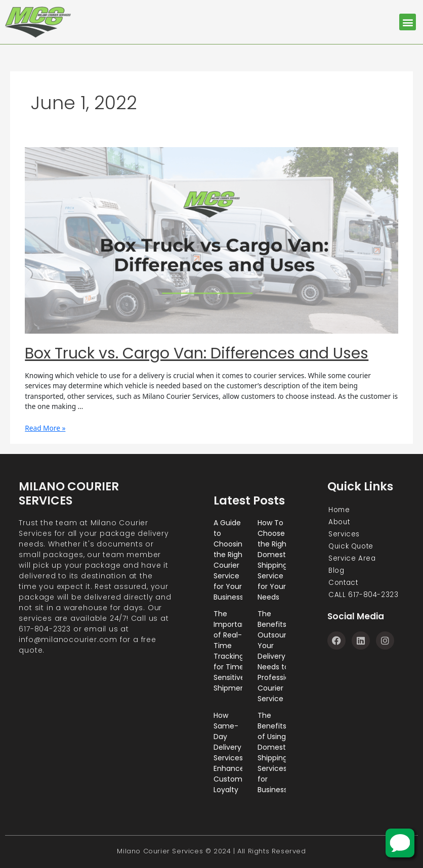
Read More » (45, 428)
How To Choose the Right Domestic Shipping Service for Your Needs (275, 560)
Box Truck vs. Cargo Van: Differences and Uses (197, 353)
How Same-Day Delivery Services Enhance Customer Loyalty (231, 752)
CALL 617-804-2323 (363, 595)
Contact (343, 583)
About (339, 522)
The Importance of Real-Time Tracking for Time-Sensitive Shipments (235, 651)
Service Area (351, 559)
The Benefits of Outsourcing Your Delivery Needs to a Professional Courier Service (280, 656)
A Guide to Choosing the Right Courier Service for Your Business (230, 560)
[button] (408, 22)
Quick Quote (352, 546)
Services (344, 534)
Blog (336, 571)
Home (339, 510)
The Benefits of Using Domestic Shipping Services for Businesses (277, 752)
